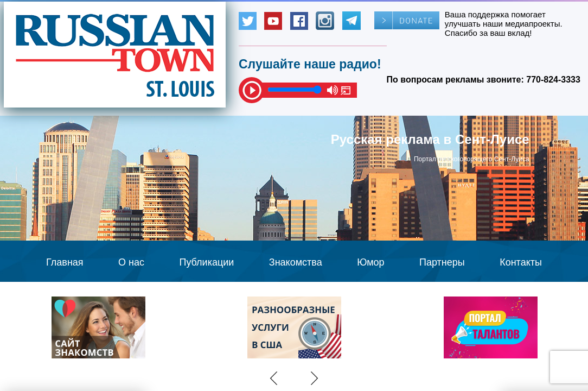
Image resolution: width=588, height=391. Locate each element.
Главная (65, 262)
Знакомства (296, 262)
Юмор (370, 262)
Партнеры (442, 262)
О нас (131, 262)
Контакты (521, 262)
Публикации (206, 262)
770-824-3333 (553, 80)
